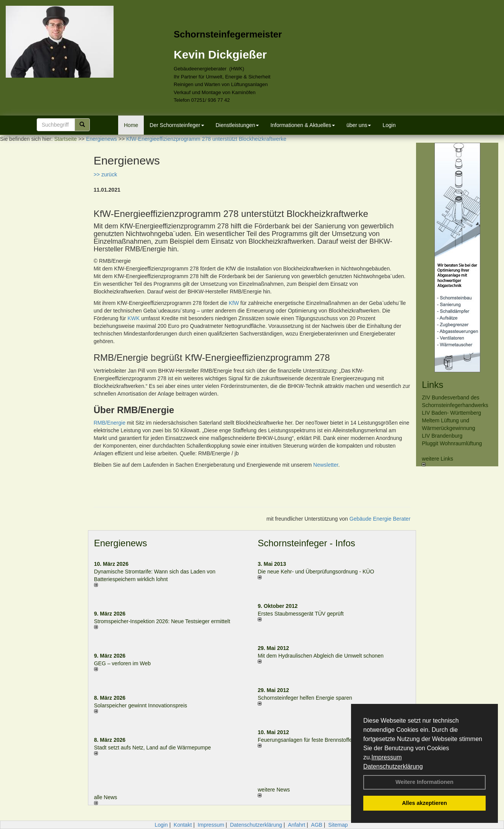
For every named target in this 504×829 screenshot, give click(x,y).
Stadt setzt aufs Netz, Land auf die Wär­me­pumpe (153, 748)
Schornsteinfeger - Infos (306, 543)
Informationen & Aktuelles (303, 125)
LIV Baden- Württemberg (451, 413)
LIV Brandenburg (442, 436)
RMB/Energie (110, 423)
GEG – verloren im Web (122, 663)
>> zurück (105, 174)
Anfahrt (297, 825)
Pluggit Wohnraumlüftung (452, 443)
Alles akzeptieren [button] (424, 803)
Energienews (121, 543)
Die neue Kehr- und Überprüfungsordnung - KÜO (316, 572)
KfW (234, 303)
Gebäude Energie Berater (380, 519)
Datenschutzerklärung (393, 766)
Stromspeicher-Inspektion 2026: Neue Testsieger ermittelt (162, 621)
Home (131, 125)
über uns (359, 125)
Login (389, 125)
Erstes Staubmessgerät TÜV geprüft (301, 614)
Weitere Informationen (424, 782)
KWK (133, 318)
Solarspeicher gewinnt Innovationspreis (141, 705)
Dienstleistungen (237, 125)
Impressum (386, 757)
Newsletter (326, 465)
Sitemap (338, 825)
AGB (317, 825)
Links (432, 385)
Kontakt (183, 825)
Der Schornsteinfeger (177, 125)
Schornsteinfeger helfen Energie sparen (305, 698)
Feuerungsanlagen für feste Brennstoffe (305, 740)
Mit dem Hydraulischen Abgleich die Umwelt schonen (321, 656)
